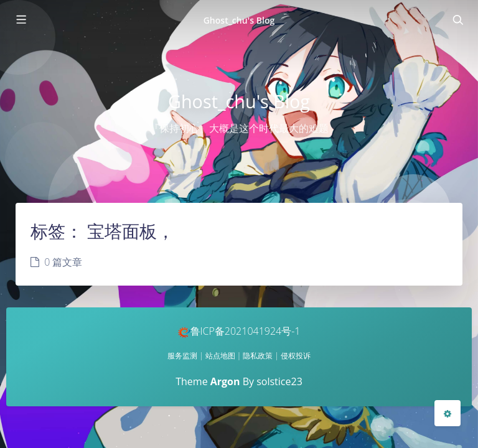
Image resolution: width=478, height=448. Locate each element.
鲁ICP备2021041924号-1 (239, 331)
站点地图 (220, 356)
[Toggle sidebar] (21, 20)
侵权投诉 (296, 356)
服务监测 (182, 356)
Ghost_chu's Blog (239, 20)
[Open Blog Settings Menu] (448, 413)
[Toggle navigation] (457, 20)
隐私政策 (258, 356)
